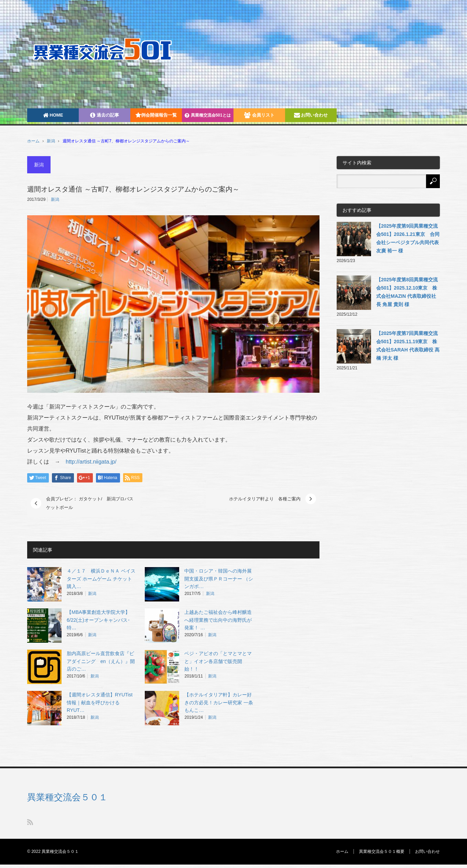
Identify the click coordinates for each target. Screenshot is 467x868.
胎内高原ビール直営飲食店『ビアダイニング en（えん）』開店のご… (101, 661)
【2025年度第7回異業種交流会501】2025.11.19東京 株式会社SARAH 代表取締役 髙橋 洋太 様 (408, 346)
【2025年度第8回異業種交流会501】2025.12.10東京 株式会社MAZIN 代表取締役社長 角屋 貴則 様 (407, 292)
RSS (30, 822)
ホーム (342, 851)
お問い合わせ (311, 115)
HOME (53, 115)
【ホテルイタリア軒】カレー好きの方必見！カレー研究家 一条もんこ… (219, 703)
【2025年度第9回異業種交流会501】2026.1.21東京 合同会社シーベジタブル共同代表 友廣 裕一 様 (408, 238)
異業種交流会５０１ (67, 797)
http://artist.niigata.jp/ (88, 462)
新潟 (51, 141)
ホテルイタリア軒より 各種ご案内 (265, 499)
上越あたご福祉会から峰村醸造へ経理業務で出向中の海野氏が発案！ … (218, 620)
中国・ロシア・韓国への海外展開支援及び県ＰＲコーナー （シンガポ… (219, 579)
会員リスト (259, 115)
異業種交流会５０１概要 (382, 851)
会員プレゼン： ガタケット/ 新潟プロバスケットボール (90, 503)
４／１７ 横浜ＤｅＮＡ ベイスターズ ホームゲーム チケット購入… (101, 579)
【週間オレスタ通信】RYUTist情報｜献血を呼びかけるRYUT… (100, 703)
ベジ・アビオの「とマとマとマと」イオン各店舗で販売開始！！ (218, 661)
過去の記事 (105, 115)
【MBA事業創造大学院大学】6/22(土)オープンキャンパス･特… (98, 620)
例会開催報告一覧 (156, 115)
